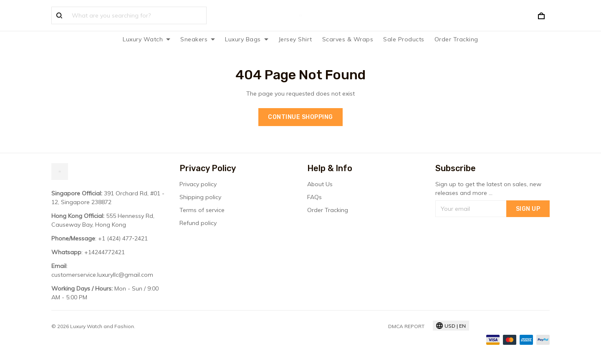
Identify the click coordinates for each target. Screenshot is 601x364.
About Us (320, 184)
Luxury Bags (247, 39)
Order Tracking (456, 39)
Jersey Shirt (295, 39)
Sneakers (198, 39)
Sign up (528, 209)
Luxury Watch (146, 39)
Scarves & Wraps (348, 39)
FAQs (314, 197)
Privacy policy (198, 184)
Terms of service (202, 210)
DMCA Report (406, 326)
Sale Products (404, 39)
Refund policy (198, 223)
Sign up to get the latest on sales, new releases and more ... (488, 188)
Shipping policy (200, 197)
